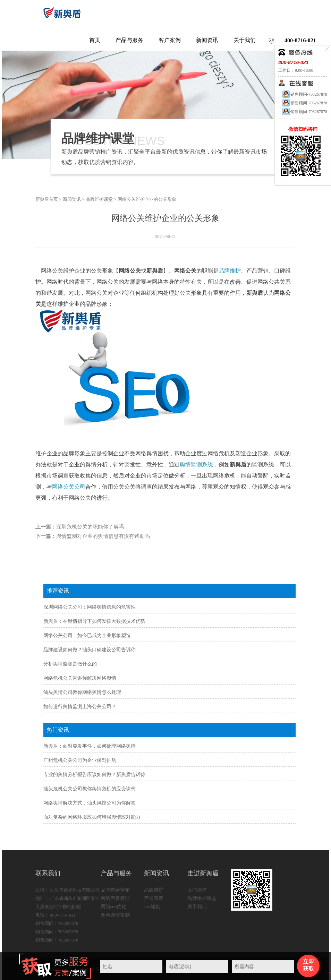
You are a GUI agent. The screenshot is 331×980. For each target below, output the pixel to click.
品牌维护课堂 (99, 199)
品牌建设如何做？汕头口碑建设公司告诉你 (90, 650)
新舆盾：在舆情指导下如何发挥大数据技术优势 (94, 621)
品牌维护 (230, 271)
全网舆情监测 (115, 915)
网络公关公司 (69, 487)
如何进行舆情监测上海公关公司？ (80, 707)
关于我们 (197, 907)
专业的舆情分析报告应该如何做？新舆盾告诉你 (94, 775)
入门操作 (197, 890)
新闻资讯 (72, 199)
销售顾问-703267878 (304, 94)
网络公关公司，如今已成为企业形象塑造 (87, 635)
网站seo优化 (114, 907)
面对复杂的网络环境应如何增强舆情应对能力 (92, 817)
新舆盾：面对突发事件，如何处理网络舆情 (90, 746)
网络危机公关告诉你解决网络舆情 (80, 678)
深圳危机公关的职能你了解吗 (90, 527)
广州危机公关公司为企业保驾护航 (80, 760)
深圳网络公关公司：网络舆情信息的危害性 (90, 607)
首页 (95, 40)
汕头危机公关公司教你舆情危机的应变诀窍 (90, 789)
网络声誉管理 (115, 898)
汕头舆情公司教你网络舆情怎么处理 (82, 692)
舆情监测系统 (196, 465)
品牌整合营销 (115, 890)
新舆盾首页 (47, 199)
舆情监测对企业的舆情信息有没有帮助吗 (103, 536)
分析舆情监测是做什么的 (70, 664)
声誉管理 (154, 898)
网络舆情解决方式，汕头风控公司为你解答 (90, 803)
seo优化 (152, 907)
